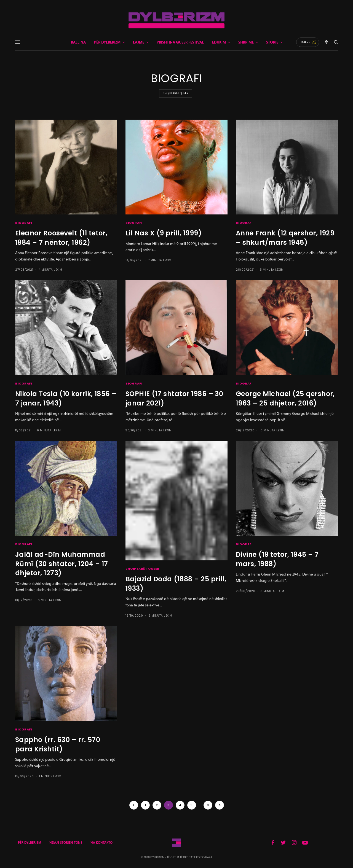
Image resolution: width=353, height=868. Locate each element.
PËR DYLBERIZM (30, 843)
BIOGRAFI (24, 223)
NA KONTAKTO (101, 843)
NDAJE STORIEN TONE (66, 843)
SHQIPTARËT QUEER (176, 93)
